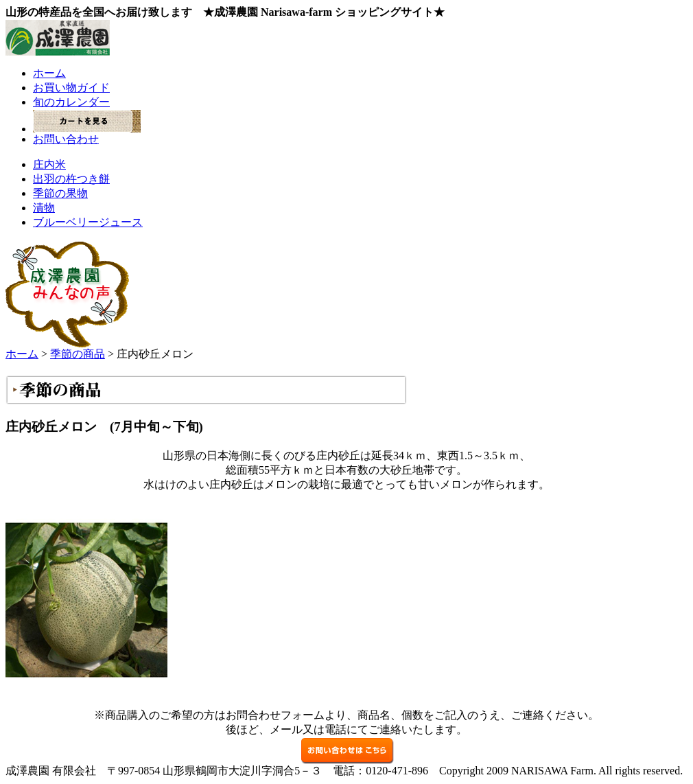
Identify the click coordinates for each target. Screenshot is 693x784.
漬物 (44, 208)
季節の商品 (78, 354)
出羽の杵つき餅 (71, 179)
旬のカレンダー (71, 102)
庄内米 (49, 164)
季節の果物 (60, 193)
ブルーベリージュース (88, 222)
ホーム (49, 73)
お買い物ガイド (71, 88)
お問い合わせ (66, 139)
